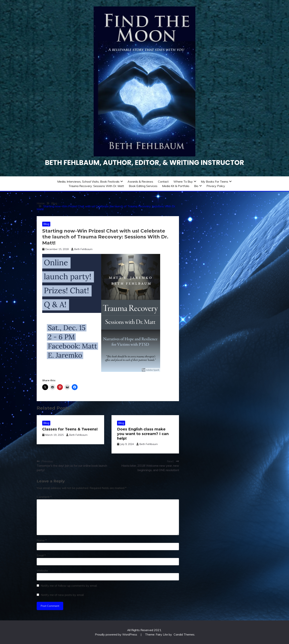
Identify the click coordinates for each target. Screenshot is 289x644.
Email (41, 555)
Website (42, 570)
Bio (196, 186)
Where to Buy (183, 181)
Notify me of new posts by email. (62, 595)
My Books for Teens (215, 181)
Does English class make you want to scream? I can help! (143, 434)
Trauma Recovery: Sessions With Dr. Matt (96, 186)
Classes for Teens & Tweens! (70, 429)
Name (42, 540)
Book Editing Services (143, 186)
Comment (44, 497)
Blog (46, 224)
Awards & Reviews (140, 181)
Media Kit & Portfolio (176, 186)
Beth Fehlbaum (83, 249)
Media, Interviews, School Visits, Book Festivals (88, 181)
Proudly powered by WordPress (116, 634)
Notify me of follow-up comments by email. (69, 586)
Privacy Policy (216, 186)
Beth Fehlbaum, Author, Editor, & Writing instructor (144, 163)
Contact (163, 181)
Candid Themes (184, 634)
